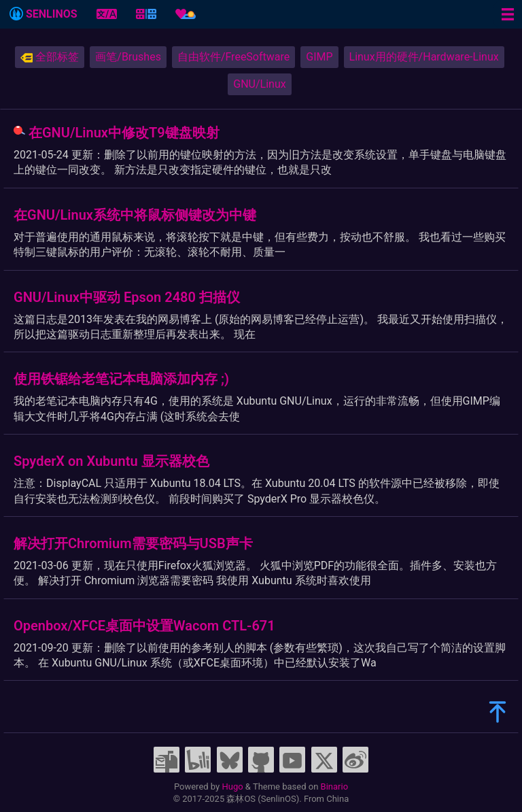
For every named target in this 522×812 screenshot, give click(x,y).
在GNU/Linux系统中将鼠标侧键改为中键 (135, 215)
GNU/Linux (259, 84)
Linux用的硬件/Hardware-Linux (424, 57)
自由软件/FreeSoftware (233, 57)
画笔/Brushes (128, 57)
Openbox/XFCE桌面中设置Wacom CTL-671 (144, 626)
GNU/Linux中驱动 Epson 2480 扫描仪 (127, 297)
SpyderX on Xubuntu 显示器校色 (111, 461)
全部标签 (50, 57)
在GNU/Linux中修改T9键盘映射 (124, 133)
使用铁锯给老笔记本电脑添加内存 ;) (121, 379)
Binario (335, 786)
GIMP (319, 57)
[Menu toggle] (508, 14)
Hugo (232, 786)
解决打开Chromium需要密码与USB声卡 (133, 543)
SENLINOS (43, 14)
